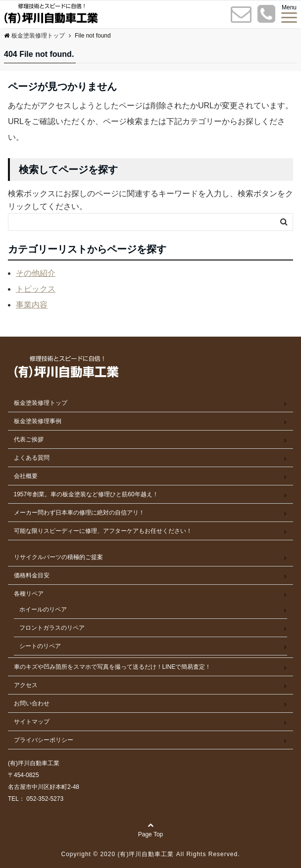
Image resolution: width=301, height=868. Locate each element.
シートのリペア (40, 646)
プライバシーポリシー (44, 740)
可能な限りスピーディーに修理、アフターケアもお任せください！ (103, 531)
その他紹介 (36, 273)
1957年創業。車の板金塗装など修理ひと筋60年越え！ (86, 494)
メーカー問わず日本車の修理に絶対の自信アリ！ (79, 513)
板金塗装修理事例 (38, 421)
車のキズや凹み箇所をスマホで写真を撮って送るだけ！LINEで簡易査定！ (113, 667)
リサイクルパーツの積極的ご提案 (58, 557)
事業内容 (32, 305)
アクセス (26, 685)
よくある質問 (32, 458)
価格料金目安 (32, 575)
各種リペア (29, 594)
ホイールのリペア (43, 609)
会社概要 (26, 476)
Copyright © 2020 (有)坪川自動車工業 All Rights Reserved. (151, 854)
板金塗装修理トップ (41, 403)
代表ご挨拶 (29, 439)
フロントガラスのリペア (52, 628)
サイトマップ (32, 722)
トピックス (36, 289)
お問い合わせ (32, 703)
